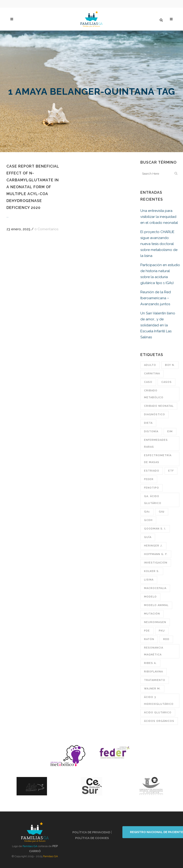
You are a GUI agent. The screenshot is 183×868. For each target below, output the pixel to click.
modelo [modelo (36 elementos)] (150, 597)
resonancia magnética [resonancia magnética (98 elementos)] (154, 651)
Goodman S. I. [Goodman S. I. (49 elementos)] (155, 529)
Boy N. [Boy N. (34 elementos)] (170, 365)
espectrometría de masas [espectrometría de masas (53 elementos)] (158, 459)
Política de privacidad (91, 832)
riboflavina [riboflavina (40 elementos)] (153, 672)
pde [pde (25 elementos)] (147, 631)
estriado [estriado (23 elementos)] (152, 471)
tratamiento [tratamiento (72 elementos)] (155, 680)
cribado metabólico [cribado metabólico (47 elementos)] (154, 394)
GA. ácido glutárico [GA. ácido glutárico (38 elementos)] (153, 500)
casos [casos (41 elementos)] (167, 382)
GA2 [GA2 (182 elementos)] (162, 512)
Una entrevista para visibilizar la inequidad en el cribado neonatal (159, 217)
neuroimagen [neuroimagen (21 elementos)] (155, 622)
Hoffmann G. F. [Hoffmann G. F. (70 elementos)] (156, 554)
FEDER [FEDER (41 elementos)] (149, 479)
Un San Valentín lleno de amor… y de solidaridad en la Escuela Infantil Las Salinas (158, 325)
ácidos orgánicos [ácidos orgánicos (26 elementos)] (159, 721)
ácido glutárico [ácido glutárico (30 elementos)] (158, 713)
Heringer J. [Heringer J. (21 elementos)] (153, 546)
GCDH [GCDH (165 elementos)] (148, 520)
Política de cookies (92, 838)
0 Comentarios (47, 229)
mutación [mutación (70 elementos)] (152, 614)
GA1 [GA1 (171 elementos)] (147, 512)
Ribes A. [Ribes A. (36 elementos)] (150, 663)
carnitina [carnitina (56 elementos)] (152, 374)
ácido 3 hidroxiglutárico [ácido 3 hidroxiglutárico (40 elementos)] (159, 701)
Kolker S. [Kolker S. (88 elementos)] (152, 571)
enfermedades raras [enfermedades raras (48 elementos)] (156, 443)
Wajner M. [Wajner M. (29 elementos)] (152, 689)
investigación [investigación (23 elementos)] (156, 563)
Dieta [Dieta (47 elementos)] (148, 423)
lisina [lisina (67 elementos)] (149, 580)
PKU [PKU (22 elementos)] (162, 631)
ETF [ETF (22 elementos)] (171, 471)
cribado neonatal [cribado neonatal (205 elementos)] (159, 406)
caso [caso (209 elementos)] (148, 382)
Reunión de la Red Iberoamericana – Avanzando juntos (156, 298)
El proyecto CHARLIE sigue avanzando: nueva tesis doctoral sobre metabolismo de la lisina (159, 244)
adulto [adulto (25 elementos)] (150, 365)
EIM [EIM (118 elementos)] (170, 431)
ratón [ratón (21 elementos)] (149, 639)
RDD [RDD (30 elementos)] (166, 639)
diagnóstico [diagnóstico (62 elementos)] (155, 414)
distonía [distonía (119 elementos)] (151, 431)
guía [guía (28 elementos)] (148, 537)
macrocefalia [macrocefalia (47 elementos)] (155, 588)
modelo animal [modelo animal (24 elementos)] (156, 605)
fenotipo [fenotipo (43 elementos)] (152, 488)
